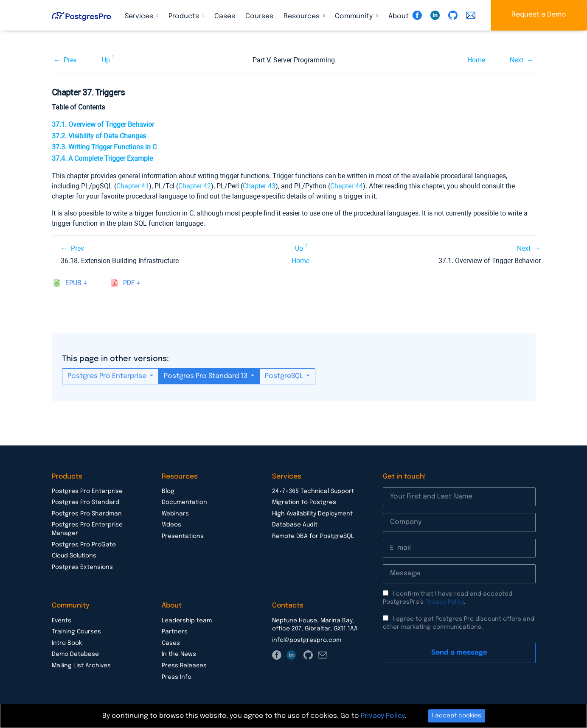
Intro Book (67, 643)
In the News (179, 654)
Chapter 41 (133, 186)
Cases (225, 16)
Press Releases (184, 666)
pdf (129, 283)
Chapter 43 (259, 186)
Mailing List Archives (81, 666)
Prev (70, 60)
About (399, 16)
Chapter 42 (195, 186)
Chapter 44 (347, 186)
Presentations (183, 536)
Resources (302, 16)
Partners (175, 632)
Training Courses (76, 632)
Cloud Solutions (74, 556)
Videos (171, 525)
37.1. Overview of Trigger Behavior (103, 125)
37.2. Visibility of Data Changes (99, 136)
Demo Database (75, 654)
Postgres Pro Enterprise (108, 376)
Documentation (184, 502)
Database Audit (295, 525)
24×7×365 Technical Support (313, 491)
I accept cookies (457, 716)
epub (73, 283)
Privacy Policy (445, 602)
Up (106, 60)
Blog (168, 491)
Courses (259, 16)
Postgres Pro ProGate (84, 545)
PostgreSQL (285, 376)
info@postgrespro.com (307, 640)
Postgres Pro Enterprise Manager (87, 529)
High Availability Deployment (312, 514)
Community (355, 16)
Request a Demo (539, 15)
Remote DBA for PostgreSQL (313, 536)
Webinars (175, 514)
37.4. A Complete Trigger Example (102, 158)
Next (517, 60)
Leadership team (187, 621)
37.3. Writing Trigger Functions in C (104, 147)
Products (185, 16)
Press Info (177, 677)
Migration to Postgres (304, 502)
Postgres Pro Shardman (87, 514)
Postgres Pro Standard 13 (206, 376)
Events (62, 621)
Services (140, 16)
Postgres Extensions (82, 567)
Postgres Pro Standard (86, 502)
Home (476, 60)
